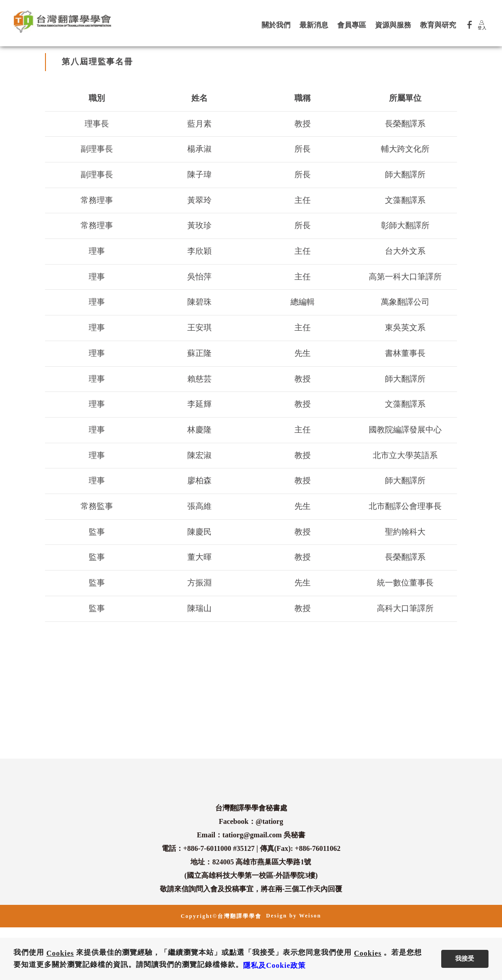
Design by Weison (294, 916)
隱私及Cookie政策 (274, 965)
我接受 (465, 959)
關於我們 (276, 25)
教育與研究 (438, 25)
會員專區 (352, 25)
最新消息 (314, 25)
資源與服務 (393, 25)
